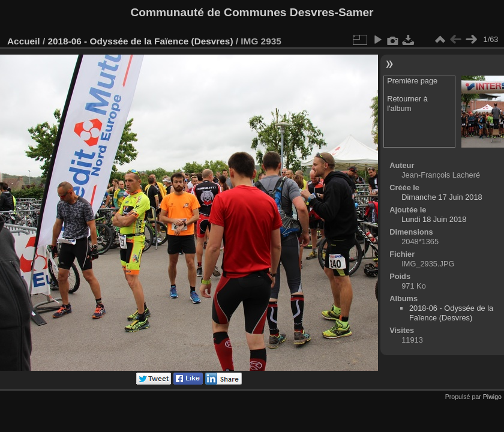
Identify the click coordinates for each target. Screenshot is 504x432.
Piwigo (492, 397)
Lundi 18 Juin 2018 (434, 219)
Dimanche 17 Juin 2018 (442, 197)
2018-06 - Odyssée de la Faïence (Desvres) (140, 41)
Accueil (24, 41)
